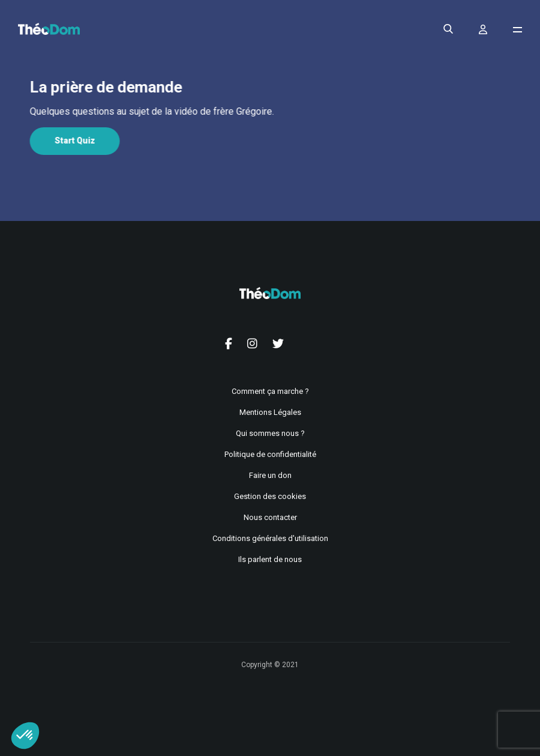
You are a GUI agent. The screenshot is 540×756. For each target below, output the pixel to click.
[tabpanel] (269, 112)
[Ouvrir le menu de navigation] (517, 30)
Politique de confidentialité (270, 454)
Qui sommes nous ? (270, 433)
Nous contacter (270, 517)
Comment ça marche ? (270, 391)
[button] (25, 736)
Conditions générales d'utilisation (270, 538)
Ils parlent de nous (270, 559)
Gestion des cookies (270, 496)
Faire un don (270, 475)
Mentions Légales (270, 412)
